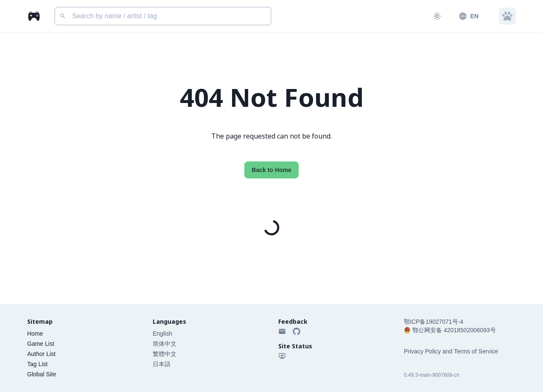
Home (35, 334)
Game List (41, 344)
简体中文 (165, 344)
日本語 (162, 364)
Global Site (42, 374)
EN (469, 16)
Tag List (37, 364)
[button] (507, 16)
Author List (41, 354)
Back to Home (271, 170)
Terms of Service (476, 351)
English (162, 334)
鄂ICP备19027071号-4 (434, 322)
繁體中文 (165, 354)
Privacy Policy (422, 351)
